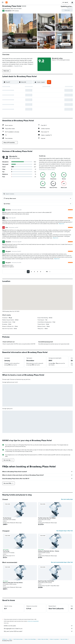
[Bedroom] (46, 22)
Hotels (10, 639)
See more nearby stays (67, 499)
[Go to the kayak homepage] (7, 2)
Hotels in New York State (43, 639)
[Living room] (64, 40)
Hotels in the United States (30, 639)
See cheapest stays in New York (65, 531)
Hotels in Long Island (54, 639)
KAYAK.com (5, 639)
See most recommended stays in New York (62, 562)
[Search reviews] (39, 194)
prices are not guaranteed (33, 621)
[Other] (46, 40)
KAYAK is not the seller (38, 626)
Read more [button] (62, 224)
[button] (3, 2)
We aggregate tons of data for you (38, 628)
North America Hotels (18, 639)
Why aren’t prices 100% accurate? (38, 631)
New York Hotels (64, 639)
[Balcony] (20, 31)
